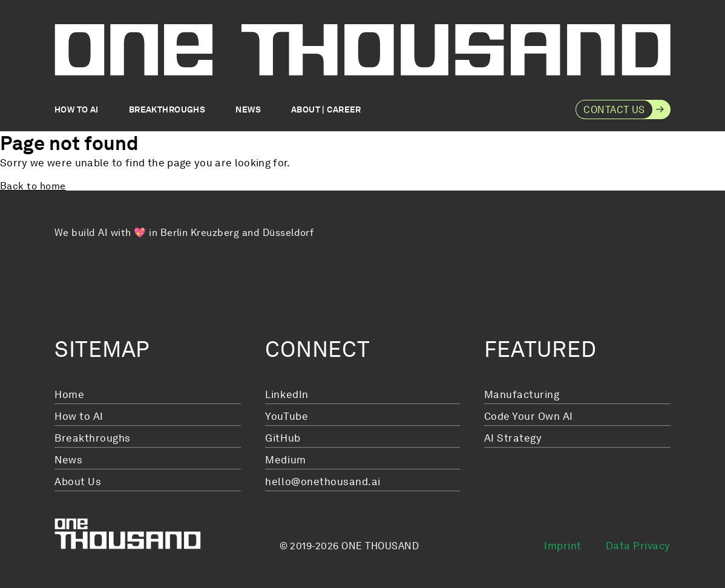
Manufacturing (522, 394)
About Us (78, 482)
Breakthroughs (167, 109)
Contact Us (614, 110)
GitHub (283, 438)
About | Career (326, 109)
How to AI (77, 109)
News (248, 109)
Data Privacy (638, 546)
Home (69, 394)
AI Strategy (513, 438)
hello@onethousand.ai (323, 482)
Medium (285, 460)
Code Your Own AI (529, 416)
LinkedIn (287, 394)
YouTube (287, 416)
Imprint (563, 546)
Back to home (33, 187)
